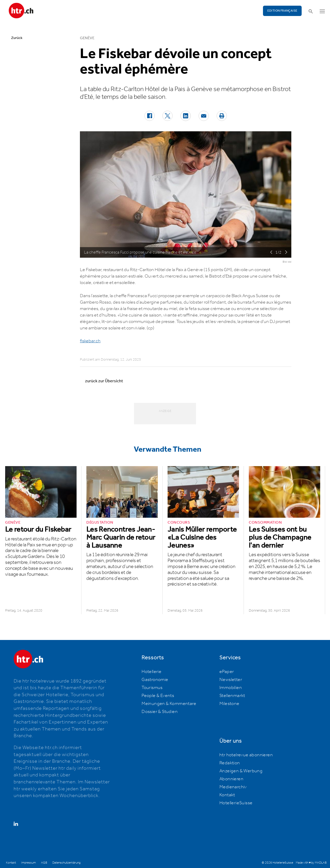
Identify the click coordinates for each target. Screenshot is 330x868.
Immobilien (231, 688)
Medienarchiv (233, 787)
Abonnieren (231, 779)
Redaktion (230, 763)
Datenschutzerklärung (66, 863)
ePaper (227, 672)
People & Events (158, 696)
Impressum (28, 863)
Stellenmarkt (232, 696)
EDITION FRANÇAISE (282, 11)
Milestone (229, 704)
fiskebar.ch (90, 341)
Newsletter (231, 680)
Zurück (17, 38)
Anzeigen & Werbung (241, 771)
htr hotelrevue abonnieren (246, 755)
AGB (44, 863)
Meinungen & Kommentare (169, 704)
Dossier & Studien (160, 712)
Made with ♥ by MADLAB (311, 863)
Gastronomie (155, 680)
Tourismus (152, 688)
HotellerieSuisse (236, 803)
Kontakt (227, 795)
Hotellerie (151, 672)
